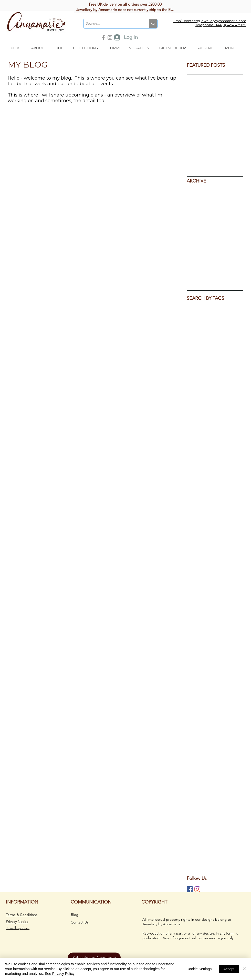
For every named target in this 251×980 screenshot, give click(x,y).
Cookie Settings (199, 969)
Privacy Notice (17, 921)
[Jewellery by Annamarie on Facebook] (190, 889)
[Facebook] (103, 37)
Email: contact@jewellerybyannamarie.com (210, 21)
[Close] (245, 969)
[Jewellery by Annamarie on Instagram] (197, 889)
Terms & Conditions (22, 915)
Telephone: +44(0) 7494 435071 (221, 25)
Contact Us (80, 922)
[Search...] (112, 24)
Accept (229, 969)
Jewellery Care (18, 928)
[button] (39, 48)
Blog (75, 915)
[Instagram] (110, 37)
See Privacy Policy (60, 974)
